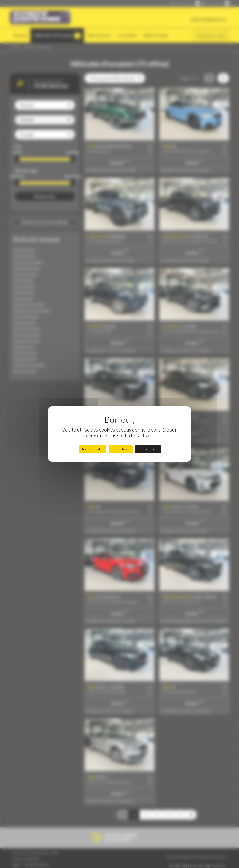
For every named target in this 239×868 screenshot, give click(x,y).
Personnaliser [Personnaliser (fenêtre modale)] (148, 449)
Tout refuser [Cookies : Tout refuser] (121, 449)
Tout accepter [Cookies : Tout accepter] (93, 449)
